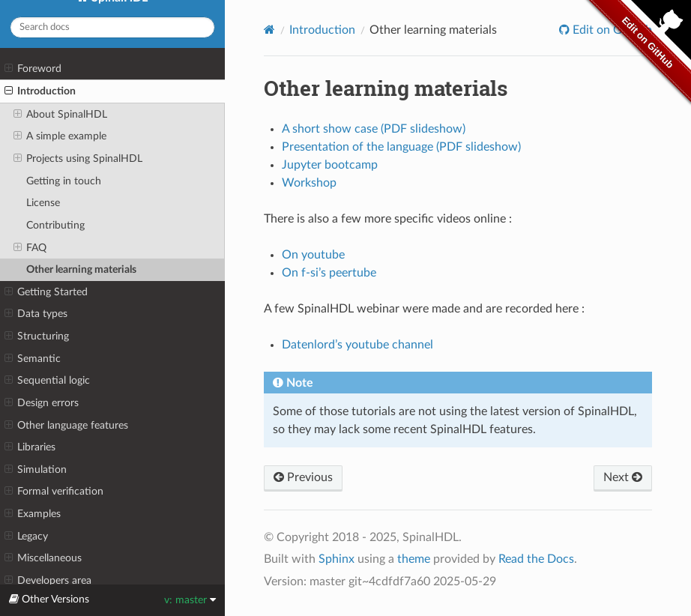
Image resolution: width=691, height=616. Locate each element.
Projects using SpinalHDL (78, 159)
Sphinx (337, 559)
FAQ (30, 248)
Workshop (309, 183)
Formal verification (54, 492)
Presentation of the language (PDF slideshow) (401, 147)
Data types (36, 314)
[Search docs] (112, 27)
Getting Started (46, 292)
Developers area (48, 581)
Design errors (42, 403)
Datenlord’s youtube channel (357, 345)
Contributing (55, 225)
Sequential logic (47, 381)
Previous (303, 477)
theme (414, 559)
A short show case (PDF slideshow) (374, 129)
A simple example (60, 136)
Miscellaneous (43, 558)
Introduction (40, 91)
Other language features (66, 426)
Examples (33, 514)
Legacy (26, 537)
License (43, 203)
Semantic (33, 359)
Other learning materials (81, 269)
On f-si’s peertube (329, 273)
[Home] (269, 30)
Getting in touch (64, 181)
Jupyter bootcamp (330, 165)
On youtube (313, 255)
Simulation (36, 470)
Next (623, 477)
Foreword (33, 69)
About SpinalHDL (60, 115)
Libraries (30, 447)
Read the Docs (536, 559)
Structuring (37, 336)
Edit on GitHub (611, 30)
